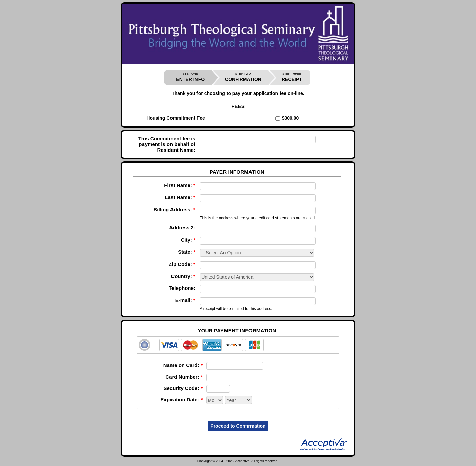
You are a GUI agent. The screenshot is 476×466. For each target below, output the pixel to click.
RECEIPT (292, 77)
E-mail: (185, 300)
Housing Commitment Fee (175, 118)
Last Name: (180, 197)
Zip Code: (182, 264)
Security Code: (183, 388)
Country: (183, 276)
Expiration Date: (181, 399)
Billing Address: (174, 209)
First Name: (180, 185)
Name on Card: (183, 365)
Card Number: (184, 377)
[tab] (238, 345)
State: (187, 252)
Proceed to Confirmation (238, 426)
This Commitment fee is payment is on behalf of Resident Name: (167, 144)
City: (188, 240)
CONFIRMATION (243, 77)
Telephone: (182, 288)
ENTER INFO (190, 77)
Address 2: (182, 228)
